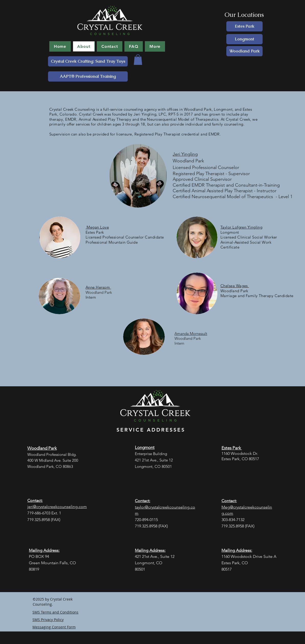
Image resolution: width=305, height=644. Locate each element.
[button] (138, 60)
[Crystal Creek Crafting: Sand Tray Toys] (88, 61)
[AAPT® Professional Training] (88, 76)
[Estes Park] (244, 26)
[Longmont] (244, 39)
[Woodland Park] (244, 51)
